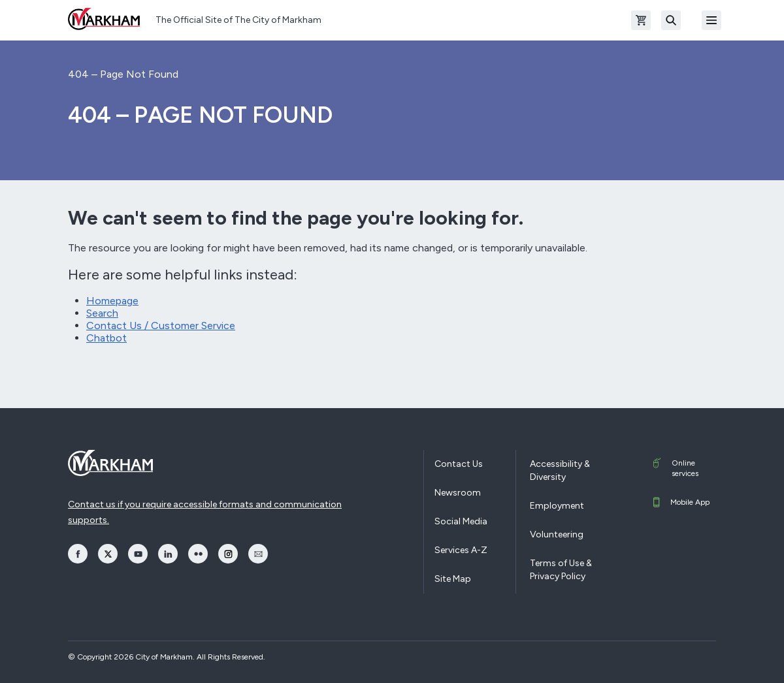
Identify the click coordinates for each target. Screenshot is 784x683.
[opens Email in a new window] (258, 554)
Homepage (112, 301)
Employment (557, 506)
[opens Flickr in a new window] (198, 554)
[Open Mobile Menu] (711, 20)
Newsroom (458, 493)
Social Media (461, 521)
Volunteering (557, 534)
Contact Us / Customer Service (161, 326)
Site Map (453, 579)
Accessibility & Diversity (560, 470)
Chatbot (106, 338)
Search (102, 313)
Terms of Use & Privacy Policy (561, 570)
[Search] (671, 20)
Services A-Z (461, 550)
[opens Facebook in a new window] (78, 554)
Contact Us (459, 464)
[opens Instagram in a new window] (228, 554)
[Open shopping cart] (641, 20)
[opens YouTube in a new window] (138, 554)
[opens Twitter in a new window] (108, 554)
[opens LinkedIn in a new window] (168, 554)
